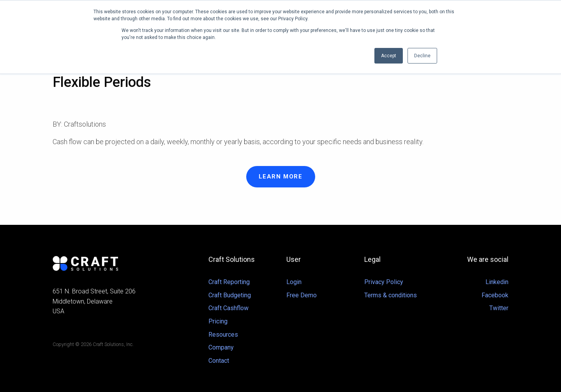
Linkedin (497, 282)
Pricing (218, 321)
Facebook (495, 295)
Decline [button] (422, 56)
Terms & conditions (391, 295)
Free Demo (302, 295)
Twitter (499, 308)
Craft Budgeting (230, 295)
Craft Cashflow (228, 308)
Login (294, 282)
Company (221, 347)
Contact (219, 361)
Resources (223, 335)
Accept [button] (389, 56)
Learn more (281, 177)
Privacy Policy (384, 282)
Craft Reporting (229, 282)
